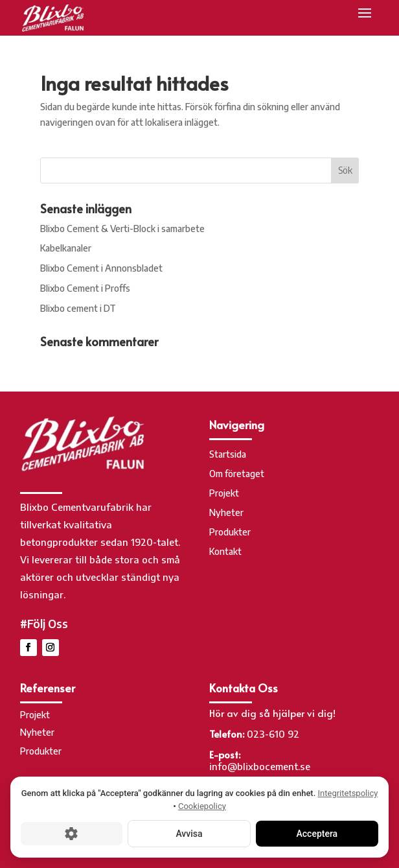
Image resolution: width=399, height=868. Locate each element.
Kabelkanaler (66, 248)
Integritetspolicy (348, 793)
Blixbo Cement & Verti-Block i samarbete (122, 229)
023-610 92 (273, 734)
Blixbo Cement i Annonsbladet (101, 268)
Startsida (228, 455)
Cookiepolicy (202, 806)
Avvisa (189, 834)
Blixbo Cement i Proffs (85, 288)
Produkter (230, 533)
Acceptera (317, 834)
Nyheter (226, 513)
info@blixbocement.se (260, 766)
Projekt (224, 494)
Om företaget (237, 474)
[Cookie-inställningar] (72, 834)
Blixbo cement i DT (78, 308)
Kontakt (225, 552)
